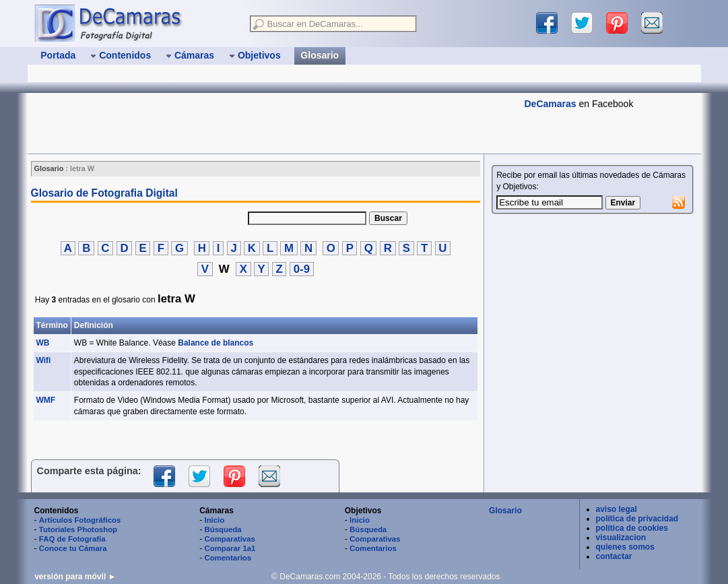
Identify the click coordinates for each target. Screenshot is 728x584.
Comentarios (228, 558)
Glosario (505, 511)
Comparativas (229, 539)
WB (43, 343)
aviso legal (617, 509)
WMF (46, 400)
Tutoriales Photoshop (78, 529)
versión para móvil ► (75, 577)
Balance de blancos (216, 343)
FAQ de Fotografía (72, 539)
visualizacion (621, 538)
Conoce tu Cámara (73, 548)
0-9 (302, 269)
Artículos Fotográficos (80, 520)
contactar (614, 556)
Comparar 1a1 (230, 548)
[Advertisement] (273, 123)
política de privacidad (637, 519)
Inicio (214, 520)
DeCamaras (551, 104)
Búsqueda (223, 529)
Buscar (388, 218)
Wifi (44, 360)
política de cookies (632, 528)
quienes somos (625, 547)
